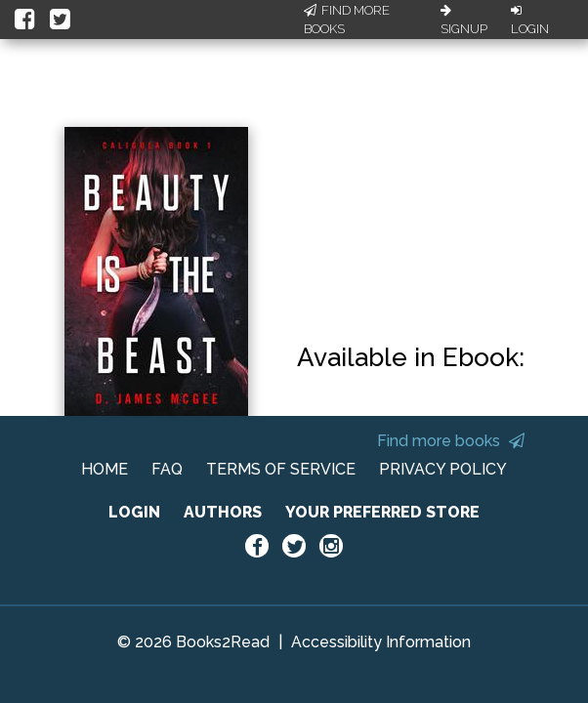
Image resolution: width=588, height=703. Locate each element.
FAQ (167, 469)
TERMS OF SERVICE (281, 469)
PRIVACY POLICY (443, 469)
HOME (105, 469)
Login (530, 21)
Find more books (451, 441)
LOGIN (134, 512)
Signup (464, 21)
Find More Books (347, 20)
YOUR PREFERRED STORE (382, 512)
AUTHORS (223, 512)
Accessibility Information (381, 642)
